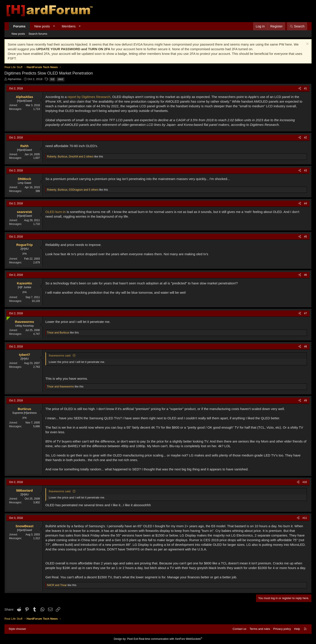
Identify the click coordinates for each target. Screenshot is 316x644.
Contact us (239, 629)
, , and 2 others (70, 157)
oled (61, 79)
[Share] (300, 89)
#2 (305, 138)
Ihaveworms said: (60, 356)
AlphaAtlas (15, 79)
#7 (305, 313)
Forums (19, 26)
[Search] (297, 26)
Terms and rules (260, 629)
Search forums (38, 34)
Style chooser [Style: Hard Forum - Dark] (17, 629)
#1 (305, 88)
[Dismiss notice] (307, 44)
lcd (52, 79)
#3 (305, 171)
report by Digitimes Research (89, 97)
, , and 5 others (73, 190)
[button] (54, 26)
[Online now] (7, 317)
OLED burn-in (56, 212)
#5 (305, 237)
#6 (305, 275)
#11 (305, 518)
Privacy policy (282, 629)
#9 (305, 401)
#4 (305, 203)
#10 (305, 482)
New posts (42, 26)
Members (69, 26)
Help (297, 629)
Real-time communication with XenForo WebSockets (171, 639)
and (58, 333)
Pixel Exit (133, 639)
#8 (305, 347)
